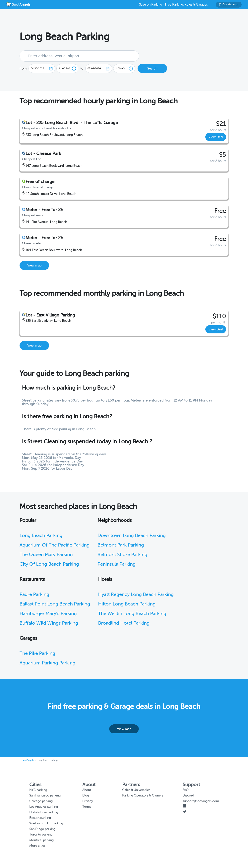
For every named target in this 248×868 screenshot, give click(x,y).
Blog (86, 796)
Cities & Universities (136, 790)
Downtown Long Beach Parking (132, 535)
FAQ (186, 790)
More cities (37, 846)
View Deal (216, 137)
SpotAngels (28, 760)
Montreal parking (41, 840)
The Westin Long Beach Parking (132, 614)
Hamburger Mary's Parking (48, 614)
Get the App (229, 4)
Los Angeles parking (44, 807)
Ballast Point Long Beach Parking (55, 604)
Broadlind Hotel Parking (124, 623)
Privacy (88, 801)
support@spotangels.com (201, 801)
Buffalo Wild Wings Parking (49, 623)
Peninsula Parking (117, 564)
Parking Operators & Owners (143, 796)
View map (34, 265)
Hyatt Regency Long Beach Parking (136, 594)
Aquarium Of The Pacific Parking (55, 545)
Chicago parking (41, 801)
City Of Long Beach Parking (49, 564)
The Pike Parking (37, 653)
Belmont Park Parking (121, 545)
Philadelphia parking (44, 812)
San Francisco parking (45, 796)
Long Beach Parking (41, 535)
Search (152, 69)
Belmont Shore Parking (122, 555)
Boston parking (40, 818)
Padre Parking (34, 594)
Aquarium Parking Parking (47, 663)
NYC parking (38, 790)
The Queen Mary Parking (46, 555)
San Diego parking (42, 829)
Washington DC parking (46, 823)
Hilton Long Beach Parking (127, 604)
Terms (87, 807)
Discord (188, 796)
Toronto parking (41, 835)
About (87, 790)
